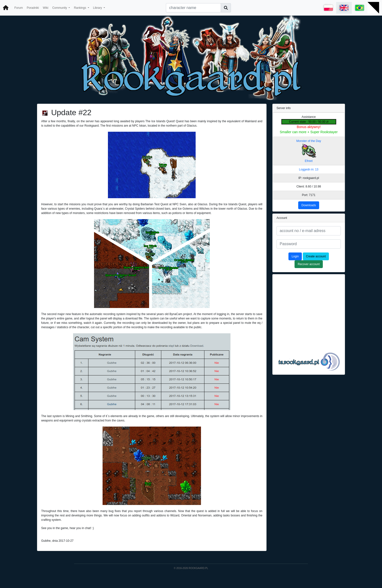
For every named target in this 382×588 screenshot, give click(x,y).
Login (295, 256)
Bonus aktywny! (309, 127)
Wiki (46, 8)
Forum (19, 8)
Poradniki (33, 8)
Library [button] (98, 8)
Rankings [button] (80, 8)
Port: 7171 (309, 195)
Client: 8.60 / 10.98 (309, 187)
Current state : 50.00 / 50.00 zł (309, 122)
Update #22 (71, 112)
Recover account (309, 264)
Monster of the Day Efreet (309, 151)
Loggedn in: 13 (309, 169)
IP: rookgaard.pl (309, 178)
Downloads (309, 205)
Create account (316, 256)
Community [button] (60, 8)
